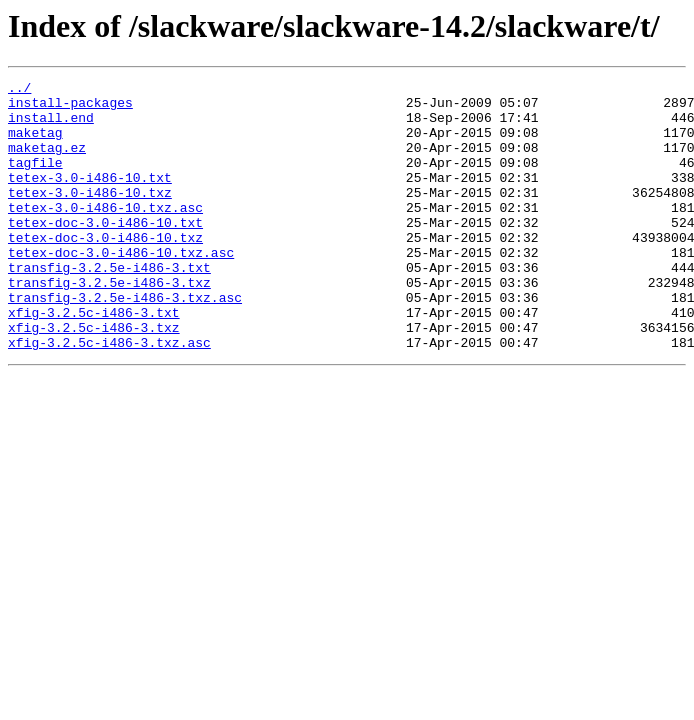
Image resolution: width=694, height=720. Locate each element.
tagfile (35, 180)
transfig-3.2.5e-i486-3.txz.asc (125, 342)
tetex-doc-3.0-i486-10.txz (105, 270)
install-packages (70, 108)
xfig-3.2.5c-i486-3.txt (94, 360)
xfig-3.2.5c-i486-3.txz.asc (109, 396)
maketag (35, 144)
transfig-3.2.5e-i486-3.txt (109, 306)
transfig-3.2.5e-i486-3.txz (109, 324)
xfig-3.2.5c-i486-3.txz (94, 378)
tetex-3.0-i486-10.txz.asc (105, 234)
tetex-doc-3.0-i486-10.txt (105, 252)
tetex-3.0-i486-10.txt (90, 198)
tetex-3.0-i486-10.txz (90, 216)
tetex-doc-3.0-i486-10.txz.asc (121, 288)
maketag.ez (47, 162)
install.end (51, 126)
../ (19, 90)
